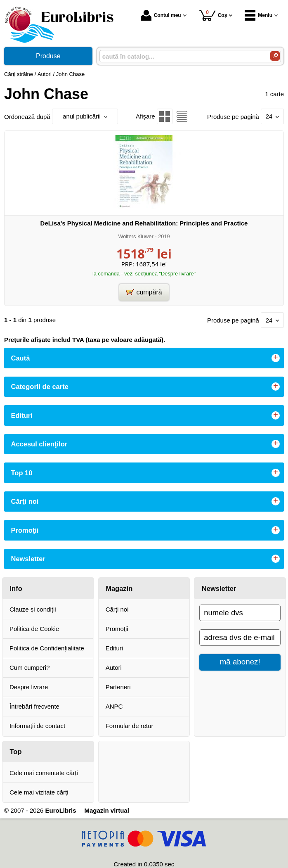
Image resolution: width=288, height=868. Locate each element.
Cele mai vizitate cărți (39, 792)
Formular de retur (130, 726)
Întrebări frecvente (34, 706)
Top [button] (16, 752)
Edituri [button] (22, 415)
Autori (114, 668)
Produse (48, 56)
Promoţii (117, 629)
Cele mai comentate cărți (44, 773)
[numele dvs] (240, 613)
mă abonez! (240, 662)
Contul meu (161, 15)
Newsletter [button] (28, 559)
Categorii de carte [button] (40, 387)
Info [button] (16, 588)
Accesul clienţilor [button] (39, 444)
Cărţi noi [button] (25, 501)
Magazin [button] (119, 588)
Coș (213, 15)
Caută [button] (21, 358)
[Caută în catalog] (275, 56)
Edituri (114, 648)
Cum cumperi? (30, 668)
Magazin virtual (106, 810)
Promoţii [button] (25, 530)
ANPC (114, 706)
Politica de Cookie (34, 629)
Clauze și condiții (33, 609)
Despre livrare (29, 687)
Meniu (258, 15)
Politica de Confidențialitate (47, 648)
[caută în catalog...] (182, 56)
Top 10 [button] (22, 473)
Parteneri (118, 687)
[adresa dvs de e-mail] (240, 638)
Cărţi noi (117, 609)
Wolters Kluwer (136, 236)
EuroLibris (60, 810)
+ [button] (276, 358)
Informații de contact (37, 726)
